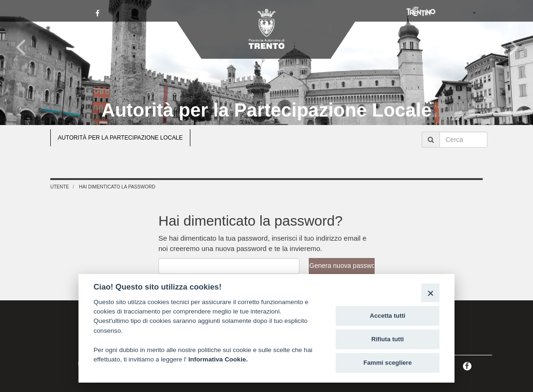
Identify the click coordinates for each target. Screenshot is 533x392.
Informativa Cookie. (218, 359)
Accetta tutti (388, 316)
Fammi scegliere (388, 363)
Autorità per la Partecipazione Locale (266, 110)
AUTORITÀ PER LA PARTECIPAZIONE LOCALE (120, 138)
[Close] (430, 293)
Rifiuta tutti (388, 339)
